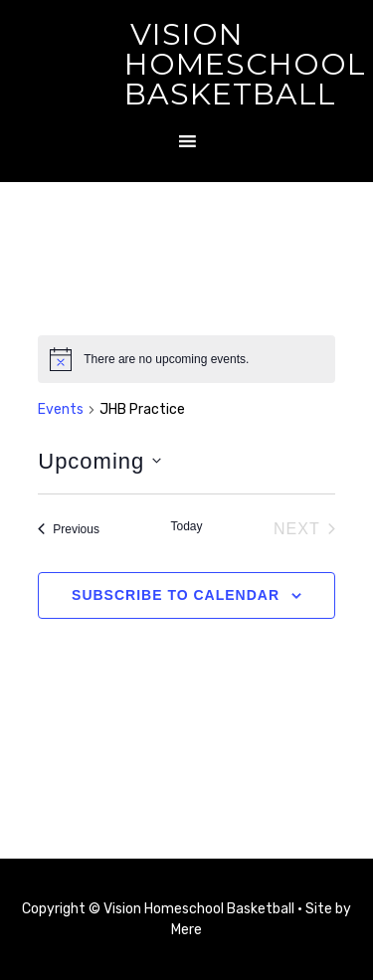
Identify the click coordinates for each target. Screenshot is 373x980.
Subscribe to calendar (176, 595)
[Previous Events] (69, 529)
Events (61, 409)
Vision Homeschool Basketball (245, 64)
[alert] (186, 359)
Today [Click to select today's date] (186, 526)
